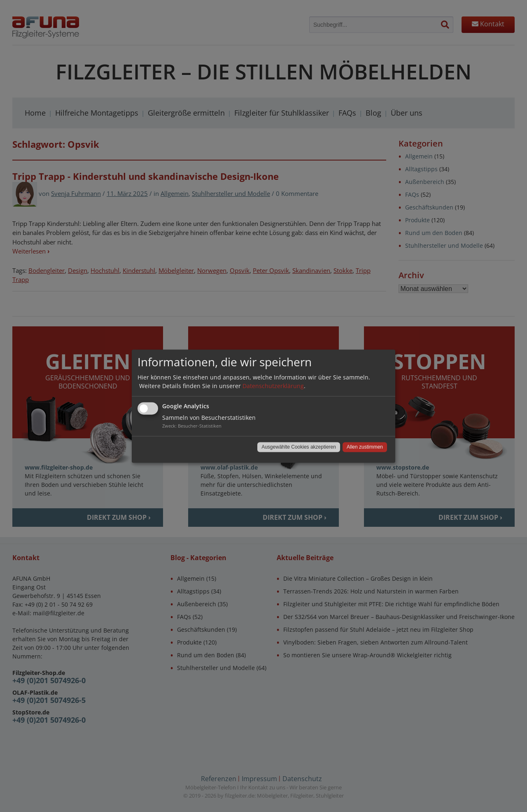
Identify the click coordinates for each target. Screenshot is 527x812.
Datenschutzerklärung (273, 386)
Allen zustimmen (365, 447)
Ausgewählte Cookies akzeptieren (299, 447)
